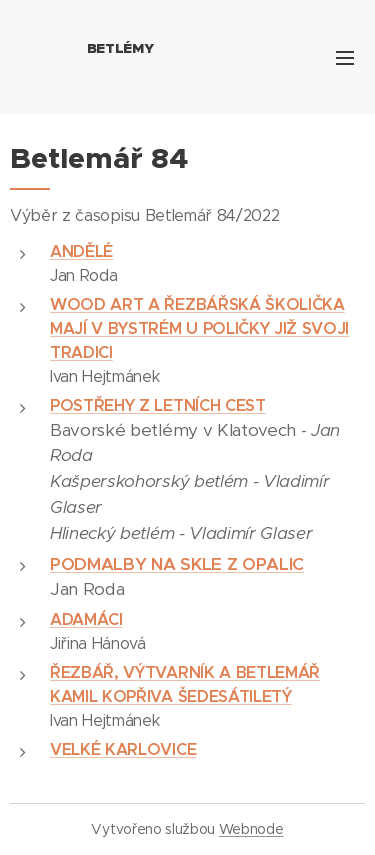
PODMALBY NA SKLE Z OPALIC (177, 564)
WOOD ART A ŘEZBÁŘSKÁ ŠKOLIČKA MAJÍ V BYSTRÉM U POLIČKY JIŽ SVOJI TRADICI (199, 328)
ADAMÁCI (86, 619)
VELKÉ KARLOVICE (123, 749)
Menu (345, 58)
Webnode (251, 829)
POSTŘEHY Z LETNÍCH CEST (158, 405)
